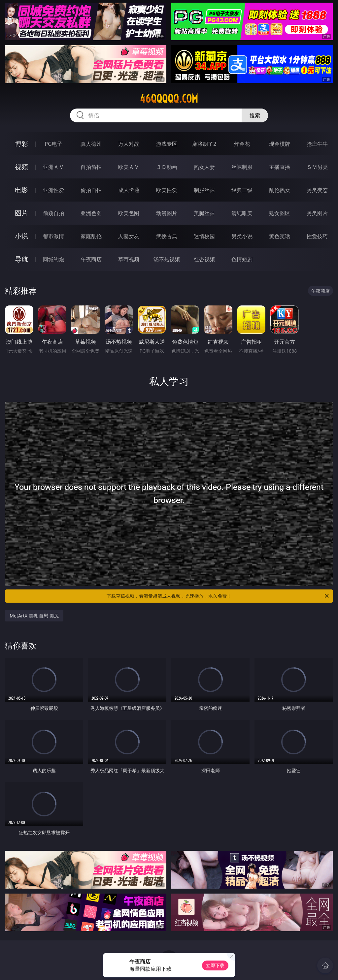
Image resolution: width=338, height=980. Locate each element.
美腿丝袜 (204, 213)
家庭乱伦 (91, 236)
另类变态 (317, 190)
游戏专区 (167, 144)
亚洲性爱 (53, 190)
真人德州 (91, 144)
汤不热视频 (167, 259)
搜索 (255, 115)
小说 (21, 236)
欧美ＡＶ (129, 167)
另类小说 (242, 236)
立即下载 (215, 965)
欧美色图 (129, 213)
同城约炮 (53, 259)
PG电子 (53, 144)
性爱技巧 (317, 236)
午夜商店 (91, 259)
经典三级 (242, 190)
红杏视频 (204, 259)
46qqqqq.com (169, 99)
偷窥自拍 (53, 213)
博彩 (21, 144)
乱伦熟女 (280, 190)
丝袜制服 (242, 167)
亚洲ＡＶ (53, 167)
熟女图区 (280, 213)
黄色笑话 (280, 236)
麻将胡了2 (204, 144)
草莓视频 (129, 259)
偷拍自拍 (91, 190)
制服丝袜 (204, 190)
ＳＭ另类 (317, 167)
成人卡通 (129, 190)
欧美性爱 (167, 190)
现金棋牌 (280, 144)
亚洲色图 (91, 213)
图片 (21, 213)
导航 (21, 259)
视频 (21, 167)
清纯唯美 (242, 213)
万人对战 (129, 144)
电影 (21, 190)
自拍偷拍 (91, 167)
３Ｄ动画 (167, 167)
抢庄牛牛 (317, 144)
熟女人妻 (204, 167)
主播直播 (280, 167)
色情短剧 (242, 259)
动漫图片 (167, 213)
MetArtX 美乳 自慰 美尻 (34, 616)
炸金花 (242, 144)
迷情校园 (204, 236)
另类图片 (317, 213)
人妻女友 (129, 236)
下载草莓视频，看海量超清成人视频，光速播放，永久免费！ (218, 596)
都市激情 (53, 236)
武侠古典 (167, 236)
